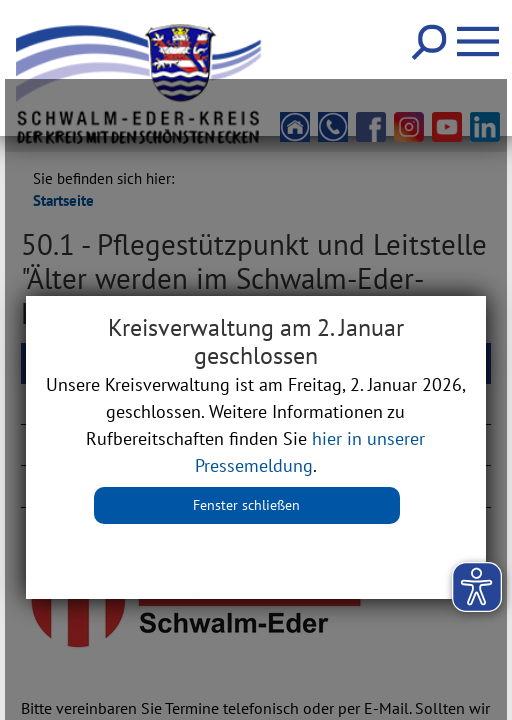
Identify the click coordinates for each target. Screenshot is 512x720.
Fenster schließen (246, 505)
